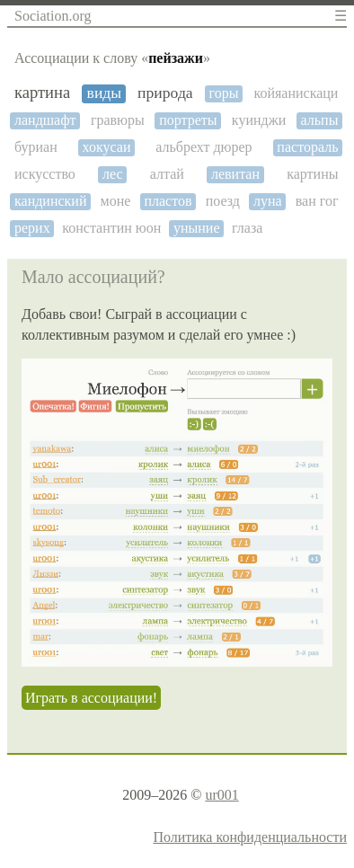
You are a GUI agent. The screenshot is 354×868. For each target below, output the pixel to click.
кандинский (50, 201)
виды (105, 93)
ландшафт (45, 120)
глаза (247, 228)
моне (116, 201)
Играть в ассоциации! (91, 698)
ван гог (317, 201)
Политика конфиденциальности (250, 837)
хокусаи (107, 147)
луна (268, 201)
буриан (36, 147)
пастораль (307, 147)
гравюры (118, 120)
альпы (320, 120)
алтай (167, 174)
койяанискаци (296, 93)
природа (165, 93)
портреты (188, 120)
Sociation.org (53, 16)
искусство (45, 174)
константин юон (111, 228)
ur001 (221, 795)
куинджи (259, 120)
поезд (223, 201)
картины (312, 174)
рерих (32, 228)
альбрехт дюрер (204, 147)
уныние (197, 228)
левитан (235, 174)
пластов (168, 201)
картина (42, 93)
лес (113, 174)
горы (224, 93)
